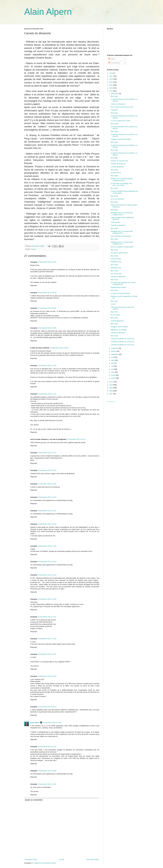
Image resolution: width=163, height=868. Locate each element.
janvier (114, 378)
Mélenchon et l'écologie (119, 330)
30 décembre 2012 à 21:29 (47, 747)
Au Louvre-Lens (116, 274)
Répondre (34, 286)
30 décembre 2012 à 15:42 (47, 562)
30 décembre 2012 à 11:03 (47, 366)
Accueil (62, 859)
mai (113, 366)
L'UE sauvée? (116, 222)
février (114, 375)
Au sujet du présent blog (119, 253)
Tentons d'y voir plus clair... (120, 161)
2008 (111, 391)
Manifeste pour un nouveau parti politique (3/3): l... (122, 214)
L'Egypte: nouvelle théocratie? (121, 139)
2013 (111, 88)
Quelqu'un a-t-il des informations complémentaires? (122, 180)
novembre (115, 348)
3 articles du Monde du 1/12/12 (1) (122, 345)
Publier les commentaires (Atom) (45, 863)
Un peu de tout (116, 173)
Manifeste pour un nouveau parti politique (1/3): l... (122, 243)
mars (113, 372)
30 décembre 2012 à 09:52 (59, 348)
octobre (114, 351)
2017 (111, 76)
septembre (115, 354)
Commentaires (114, 63)
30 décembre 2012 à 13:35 (47, 484)
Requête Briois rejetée (118, 287)
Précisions (114, 110)
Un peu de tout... (116, 259)
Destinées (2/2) (116, 262)
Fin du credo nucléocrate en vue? (122, 107)
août (113, 357)
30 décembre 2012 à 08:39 (47, 293)
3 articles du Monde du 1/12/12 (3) (122, 339)
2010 (111, 385)
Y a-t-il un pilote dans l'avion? (121, 121)
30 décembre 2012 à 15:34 (47, 524)
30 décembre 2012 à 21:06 (52, 723)
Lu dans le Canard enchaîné (120, 293)
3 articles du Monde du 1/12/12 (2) (122, 342)
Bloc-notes (114, 96)
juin (113, 363)
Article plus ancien (93, 859)
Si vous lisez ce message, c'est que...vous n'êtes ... (121, 184)
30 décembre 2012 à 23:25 (47, 784)
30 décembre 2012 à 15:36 (47, 546)
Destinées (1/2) (116, 268)
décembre (115, 94)
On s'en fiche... (116, 315)
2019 (111, 73)
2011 (111, 382)
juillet (113, 360)
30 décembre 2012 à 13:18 (47, 470)
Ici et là (113, 304)
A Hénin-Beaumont (117, 167)
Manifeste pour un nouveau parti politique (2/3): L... (122, 232)
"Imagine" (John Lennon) (119, 327)
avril (113, 369)
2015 (111, 82)
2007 (111, 394)
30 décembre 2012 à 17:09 (47, 599)
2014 (111, 85)
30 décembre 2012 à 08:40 (47, 308)
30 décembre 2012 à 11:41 (76, 439)
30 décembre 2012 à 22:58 (47, 771)
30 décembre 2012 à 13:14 (47, 453)
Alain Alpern (48, 12)
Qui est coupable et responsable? (122, 247)
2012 (111, 91)
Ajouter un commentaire (34, 800)
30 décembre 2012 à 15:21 (47, 511)
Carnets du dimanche (118, 104)
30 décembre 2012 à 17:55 (47, 639)
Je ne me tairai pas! (117, 199)
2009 (111, 388)
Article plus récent (31, 859)
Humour (33, 249)
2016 (111, 79)
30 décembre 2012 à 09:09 (47, 328)
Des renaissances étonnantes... (121, 236)
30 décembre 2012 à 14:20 (47, 497)
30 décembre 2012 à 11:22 (47, 394)
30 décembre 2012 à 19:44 (47, 676)
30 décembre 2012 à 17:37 (47, 617)
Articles (112, 59)
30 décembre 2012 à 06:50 (47, 262)
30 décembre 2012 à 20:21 (47, 707)
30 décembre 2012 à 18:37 (47, 654)
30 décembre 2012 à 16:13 (47, 575)
